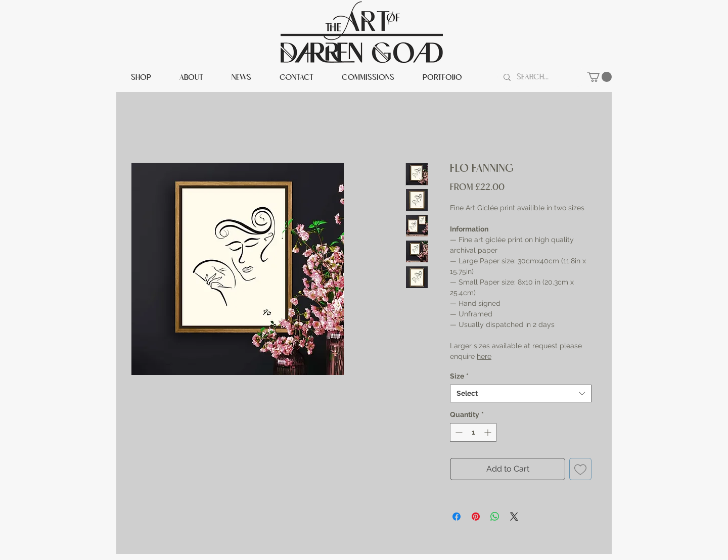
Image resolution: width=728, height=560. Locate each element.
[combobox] (521, 393)
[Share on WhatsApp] (495, 517)
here (484, 356)
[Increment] (489, 432)
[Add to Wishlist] (580, 469)
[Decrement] (458, 432)
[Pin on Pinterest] (476, 517)
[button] (599, 77)
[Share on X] (514, 517)
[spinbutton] (473, 432)
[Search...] (541, 77)
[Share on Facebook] (457, 517)
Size (459, 376)
